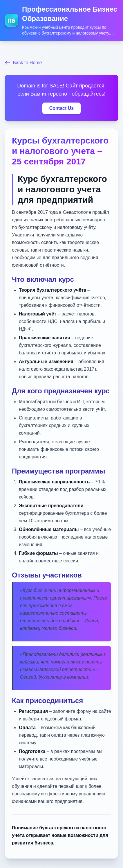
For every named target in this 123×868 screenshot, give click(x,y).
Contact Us (62, 108)
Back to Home (23, 63)
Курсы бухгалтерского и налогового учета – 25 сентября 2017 (60, 151)
